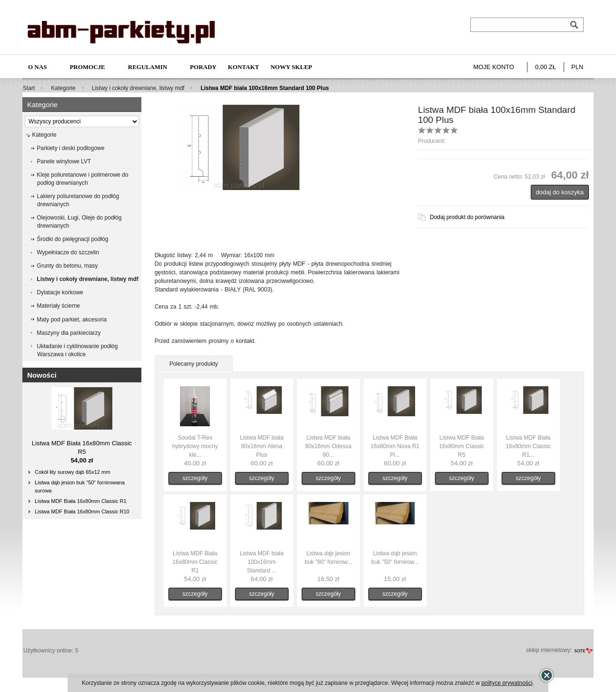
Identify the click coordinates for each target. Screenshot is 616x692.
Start (29, 88)
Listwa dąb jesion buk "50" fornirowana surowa (80, 486)
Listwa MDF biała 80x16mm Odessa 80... (328, 446)
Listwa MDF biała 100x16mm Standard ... (262, 562)
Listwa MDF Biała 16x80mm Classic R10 (82, 511)
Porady (203, 67)
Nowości (42, 375)
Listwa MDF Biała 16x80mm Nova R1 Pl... (395, 446)
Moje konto (494, 67)
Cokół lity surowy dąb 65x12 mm (72, 472)
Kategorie (63, 88)
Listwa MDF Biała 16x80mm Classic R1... (528, 446)
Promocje (87, 67)
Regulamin (148, 67)
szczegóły (195, 478)
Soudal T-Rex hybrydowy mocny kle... (195, 446)
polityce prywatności (507, 683)
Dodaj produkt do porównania (467, 217)
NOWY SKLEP (291, 67)
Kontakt (244, 67)
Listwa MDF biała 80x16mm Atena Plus (262, 446)
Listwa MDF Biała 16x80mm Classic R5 (462, 446)
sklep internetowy (548, 650)
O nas (37, 67)
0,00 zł (546, 67)
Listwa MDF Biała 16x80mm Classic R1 (81, 501)
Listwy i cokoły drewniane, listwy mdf (138, 88)
